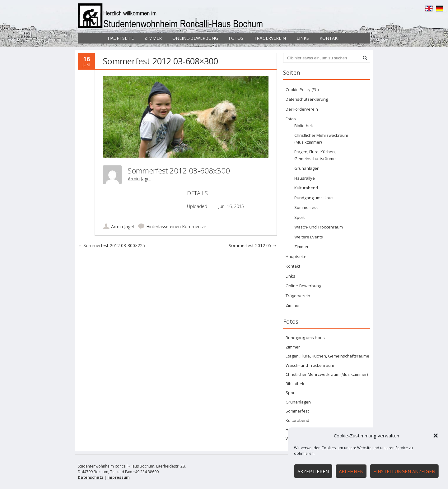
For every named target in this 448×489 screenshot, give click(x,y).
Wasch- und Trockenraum (319, 227)
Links (303, 38)
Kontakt (330, 38)
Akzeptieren (313, 471)
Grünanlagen (307, 168)
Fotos (236, 38)
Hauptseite (121, 38)
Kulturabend (306, 188)
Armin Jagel (139, 179)
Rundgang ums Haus (314, 198)
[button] (436, 436)
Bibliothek (304, 126)
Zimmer (153, 38)
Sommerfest (306, 207)
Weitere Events (309, 237)
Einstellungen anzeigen (404, 471)
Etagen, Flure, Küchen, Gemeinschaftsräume (327, 356)
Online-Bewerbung (195, 38)
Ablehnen (351, 471)
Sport (299, 217)
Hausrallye (305, 178)
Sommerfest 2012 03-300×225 (111, 245)
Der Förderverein (302, 109)
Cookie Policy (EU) (302, 90)
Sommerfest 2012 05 (253, 245)
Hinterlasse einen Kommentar (176, 226)
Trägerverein (270, 38)
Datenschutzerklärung (307, 99)
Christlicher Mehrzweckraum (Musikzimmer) (327, 374)
